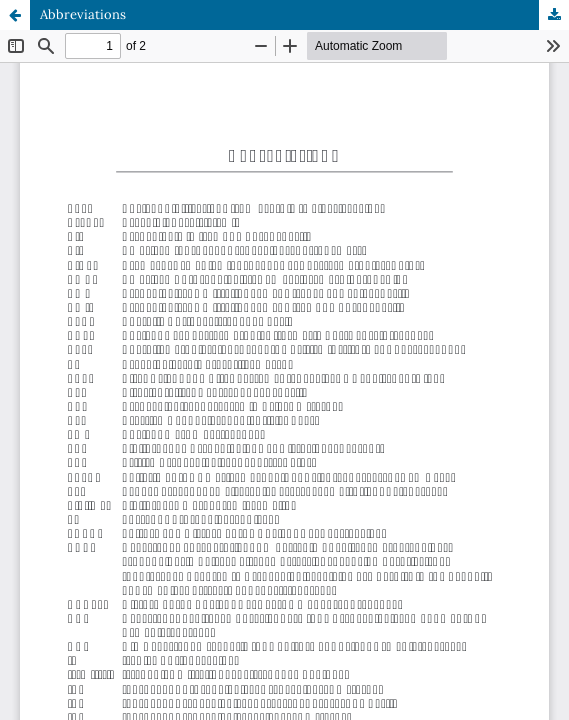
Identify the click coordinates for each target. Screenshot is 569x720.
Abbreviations (83, 14)
